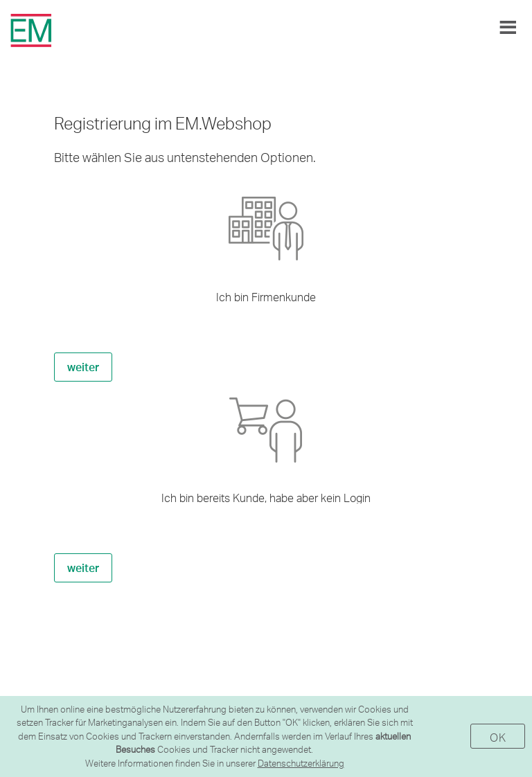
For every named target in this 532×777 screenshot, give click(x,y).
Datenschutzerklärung (301, 763)
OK (498, 737)
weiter (83, 367)
